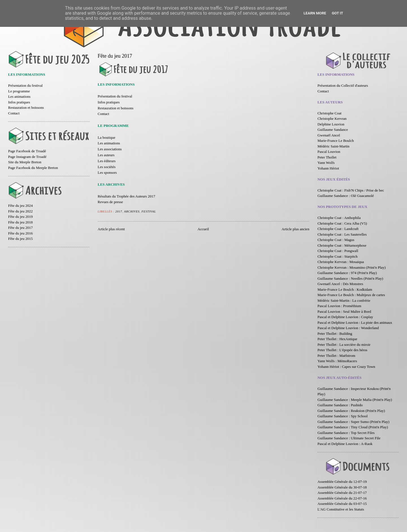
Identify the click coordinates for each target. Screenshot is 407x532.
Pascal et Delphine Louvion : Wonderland (348, 328)
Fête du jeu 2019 (20, 217)
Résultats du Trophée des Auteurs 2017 (126, 196)
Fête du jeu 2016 (20, 233)
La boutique (107, 137)
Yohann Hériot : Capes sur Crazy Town (346, 367)
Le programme (19, 91)
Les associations (110, 149)
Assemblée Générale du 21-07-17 (342, 493)
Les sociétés (107, 167)
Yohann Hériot (328, 168)
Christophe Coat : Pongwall (338, 251)
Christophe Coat (329, 113)
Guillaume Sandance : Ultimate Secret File (349, 438)
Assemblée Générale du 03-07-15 (342, 504)
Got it (337, 13)
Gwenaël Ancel (329, 135)
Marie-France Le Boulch (336, 141)
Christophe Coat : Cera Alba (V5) (342, 223)
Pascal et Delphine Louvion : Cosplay (345, 317)
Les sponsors (107, 172)
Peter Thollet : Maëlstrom (336, 356)
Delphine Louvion (331, 124)
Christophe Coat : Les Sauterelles (342, 234)
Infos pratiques (19, 102)
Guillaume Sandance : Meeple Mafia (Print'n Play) (355, 400)
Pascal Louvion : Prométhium (339, 306)
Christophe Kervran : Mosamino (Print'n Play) (351, 267)
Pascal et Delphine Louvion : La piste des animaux (355, 323)
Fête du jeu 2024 (20, 206)
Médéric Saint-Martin (333, 146)
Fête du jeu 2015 (20, 239)
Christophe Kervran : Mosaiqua (341, 262)
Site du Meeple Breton (25, 162)
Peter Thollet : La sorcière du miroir (344, 345)
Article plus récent (111, 229)
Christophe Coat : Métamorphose (342, 245)
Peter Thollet (327, 157)
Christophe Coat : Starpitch (337, 256)
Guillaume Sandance (333, 130)
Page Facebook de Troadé (27, 151)
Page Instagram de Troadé (27, 157)
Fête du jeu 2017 (20, 228)
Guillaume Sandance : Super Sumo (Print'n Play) (353, 422)
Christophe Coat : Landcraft (338, 229)
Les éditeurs (107, 161)
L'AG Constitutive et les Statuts (341, 509)
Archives (132, 211)
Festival (149, 211)
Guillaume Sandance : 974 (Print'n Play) (347, 273)
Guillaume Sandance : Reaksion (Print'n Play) (351, 411)
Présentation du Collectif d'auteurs (343, 85)
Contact (14, 113)
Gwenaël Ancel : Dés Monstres (340, 284)
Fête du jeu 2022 (20, 211)
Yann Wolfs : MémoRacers (337, 361)
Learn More (315, 13)
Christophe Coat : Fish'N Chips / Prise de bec (351, 190)
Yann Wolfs (326, 163)
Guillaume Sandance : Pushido (340, 405)
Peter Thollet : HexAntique (337, 339)
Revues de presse (111, 202)
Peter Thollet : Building (335, 334)
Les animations (19, 96)
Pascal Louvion (329, 152)
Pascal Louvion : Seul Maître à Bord (344, 311)
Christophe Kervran (332, 119)
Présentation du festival (25, 85)
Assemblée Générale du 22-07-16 (342, 498)
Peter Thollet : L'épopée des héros (342, 350)
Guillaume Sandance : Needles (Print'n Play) (350, 278)
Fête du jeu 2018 (20, 222)
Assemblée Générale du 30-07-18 (342, 487)
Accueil (203, 229)
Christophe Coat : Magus (336, 240)
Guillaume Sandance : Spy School (343, 416)
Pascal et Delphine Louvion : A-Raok (345, 444)
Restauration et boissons (26, 108)
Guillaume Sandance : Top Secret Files (346, 433)
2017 (119, 211)
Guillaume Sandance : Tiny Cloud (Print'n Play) (353, 427)
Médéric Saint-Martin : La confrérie (344, 300)
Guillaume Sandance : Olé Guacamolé (346, 196)
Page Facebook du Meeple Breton (33, 168)
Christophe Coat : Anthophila (339, 218)
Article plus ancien (295, 229)
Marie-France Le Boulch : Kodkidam (345, 289)
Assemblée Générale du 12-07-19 (342, 482)
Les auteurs (106, 155)
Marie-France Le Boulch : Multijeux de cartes (351, 295)
